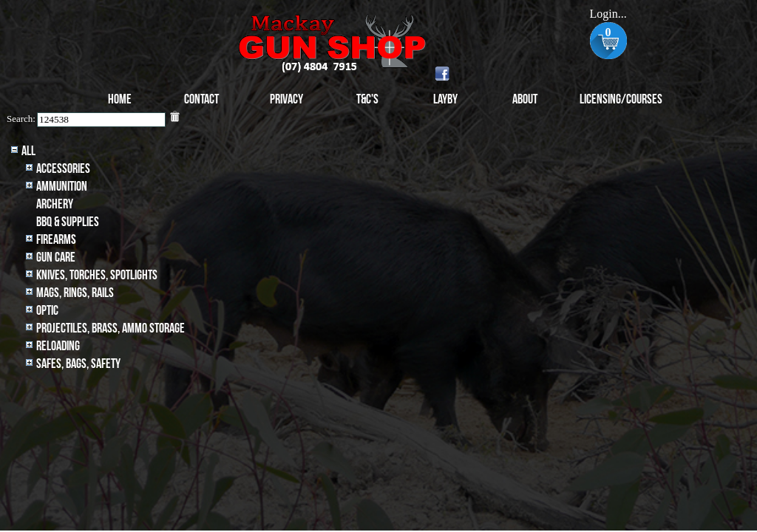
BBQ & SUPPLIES (68, 222)
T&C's (367, 99)
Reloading (58, 346)
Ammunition (62, 187)
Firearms (56, 240)
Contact (201, 99)
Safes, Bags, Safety (78, 364)
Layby (445, 99)
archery (55, 204)
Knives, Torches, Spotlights (97, 275)
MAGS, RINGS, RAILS (75, 293)
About (525, 99)
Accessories (63, 169)
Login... (608, 14)
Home (120, 99)
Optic (47, 311)
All (28, 151)
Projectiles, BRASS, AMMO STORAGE (111, 328)
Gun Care (56, 258)
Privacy (286, 99)
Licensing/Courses (621, 99)
